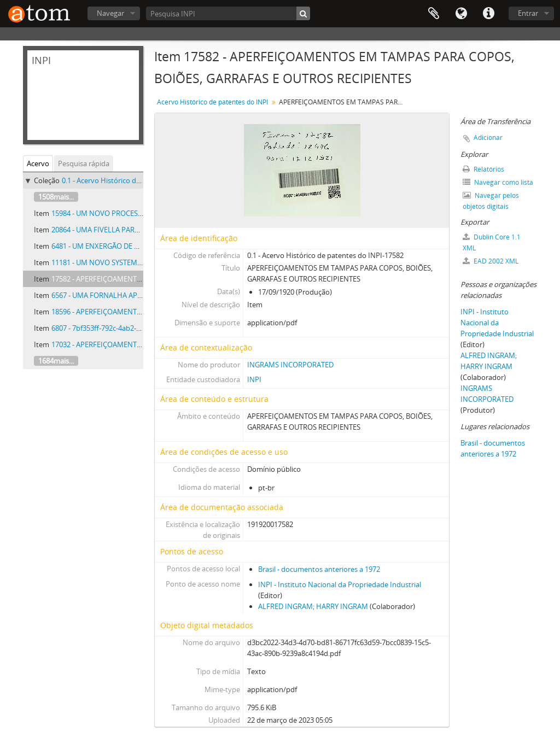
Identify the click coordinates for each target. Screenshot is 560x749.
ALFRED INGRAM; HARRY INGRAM (313, 606)
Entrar (528, 13)
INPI (254, 379)
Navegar (110, 13)
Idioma (461, 14)
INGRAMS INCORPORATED (290, 365)
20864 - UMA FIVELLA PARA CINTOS (109, 230)
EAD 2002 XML (491, 261)
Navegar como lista (498, 182)
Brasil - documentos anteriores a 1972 (319, 569)
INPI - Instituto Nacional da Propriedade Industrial (340, 584)
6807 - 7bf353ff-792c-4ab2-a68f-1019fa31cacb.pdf (130, 328)
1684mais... (56, 361)
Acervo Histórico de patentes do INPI (212, 102)
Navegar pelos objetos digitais (491, 201)
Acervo (38, 163)
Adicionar (488, 137)
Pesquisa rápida (84, 163)
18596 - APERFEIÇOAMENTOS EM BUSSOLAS (123, 312)
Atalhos (488, 14)
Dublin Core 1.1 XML (492, 242)
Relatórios (483, 169)
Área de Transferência (434, 14)
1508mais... (56, 197)
